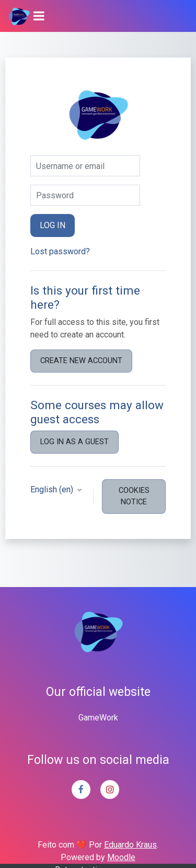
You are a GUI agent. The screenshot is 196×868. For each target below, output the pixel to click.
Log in (53, 225)
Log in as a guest (74, 442)
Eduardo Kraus (130, 845)
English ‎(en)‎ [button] (53, 489)
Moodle (121, 857)
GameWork (98, 718)
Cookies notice (134, 496)
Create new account (81, 360)
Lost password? (60, 251)
